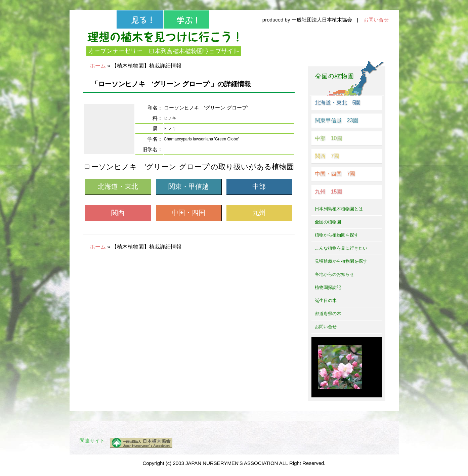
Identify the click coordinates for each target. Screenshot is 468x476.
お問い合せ (376, 20)
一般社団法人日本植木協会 (322, 20)
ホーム (98, 66)
